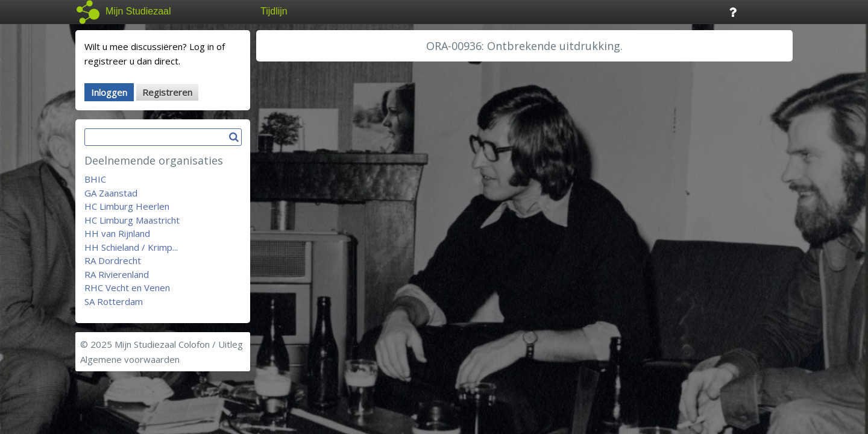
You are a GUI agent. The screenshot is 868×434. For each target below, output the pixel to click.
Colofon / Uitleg (211, 344)
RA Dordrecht (113, 260)
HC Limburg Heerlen (127, 206)
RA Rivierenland (117, 274)
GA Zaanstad (111, 193)
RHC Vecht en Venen (127, 288)
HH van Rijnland (117, 233)
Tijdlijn (274, 11)
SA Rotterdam (114, 301)
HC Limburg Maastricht (132, 220)
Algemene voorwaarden (130, 359)
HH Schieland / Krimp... (131, 247)
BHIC (95, 179)
